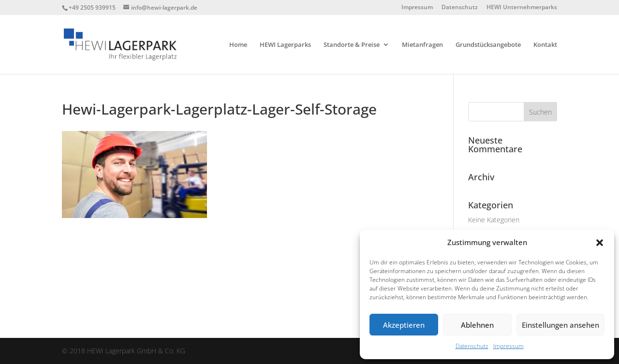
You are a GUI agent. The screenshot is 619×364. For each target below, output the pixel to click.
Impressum (508, 346)
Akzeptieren (404, 325)
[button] (600, 243)
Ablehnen (477, 325)
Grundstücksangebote (488, 45)
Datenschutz (472, 346)
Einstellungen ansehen (560, 325)
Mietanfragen (422, 45)
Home (238, 45)
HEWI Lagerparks (285, 45)
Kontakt (545, 45)
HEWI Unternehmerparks (522, 8)
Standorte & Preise (352, 45)
